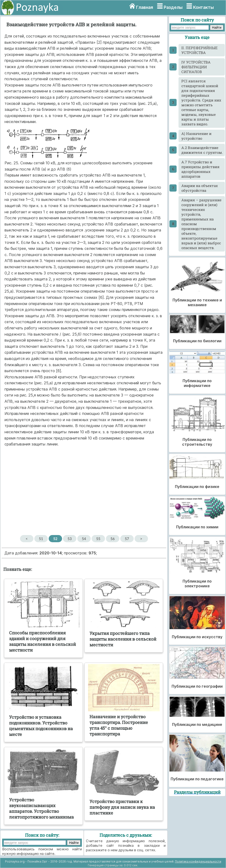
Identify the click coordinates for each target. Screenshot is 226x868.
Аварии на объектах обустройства (200, 188)
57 (127, 539)
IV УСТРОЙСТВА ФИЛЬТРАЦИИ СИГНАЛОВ (196, 67)
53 (70, 539)
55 (98, 539)
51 (41, 539)
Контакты (203, 7)
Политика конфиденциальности (198, 861)
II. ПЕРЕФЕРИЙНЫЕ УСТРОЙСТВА (200, 50)
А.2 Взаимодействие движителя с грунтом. (202, 150)
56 (113, 539)
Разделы (173, 7)
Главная (145, 7)
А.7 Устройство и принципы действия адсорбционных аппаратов (200, 169)
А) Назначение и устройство (196, 136)
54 (84, 539)
